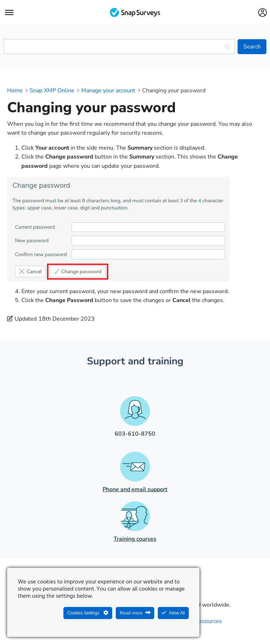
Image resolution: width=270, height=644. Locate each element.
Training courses (135, 539)
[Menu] (9, 12)
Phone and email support (135, 489)
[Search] (252, 47)
